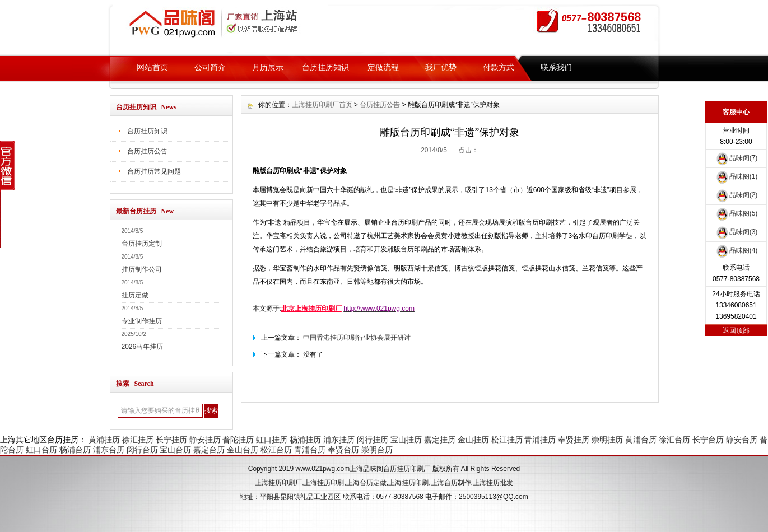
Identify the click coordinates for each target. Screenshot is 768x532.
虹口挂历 (272, 440)
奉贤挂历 (574, 440)
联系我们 (556, 67)
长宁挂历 (171, 440)
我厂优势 (441, 67)
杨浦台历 (75, 450)
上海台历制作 (451, 483)
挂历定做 (135, 295)
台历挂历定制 (142, 244)
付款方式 (499, 67)
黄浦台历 (641, 440)
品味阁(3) (736, 232)
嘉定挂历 (440, 440)
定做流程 (383, 67)
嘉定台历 (209, 450)
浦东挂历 (339, 440)
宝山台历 (175, 450)
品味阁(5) (736, 213)
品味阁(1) (736, 176)
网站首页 (152, 67)
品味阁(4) (736, 250)
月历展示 (268, 67)
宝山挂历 (406, 440)
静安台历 (742, 440)
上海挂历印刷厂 (278, 483)
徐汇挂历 (138, 440)
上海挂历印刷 (324, 483)
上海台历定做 (366, 483)
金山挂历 (473, 440)
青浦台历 (310, 450)
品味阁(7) (736, 158)
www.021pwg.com (322, 469)
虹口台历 (41, 450)
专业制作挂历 (142, 321)
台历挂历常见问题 (154, 171)
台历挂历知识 (325, 67)
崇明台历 (377, 450)
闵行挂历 (373, 440)
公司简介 (210, 67)
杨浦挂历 (305, 440)
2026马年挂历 (143, 347)
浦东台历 (109, 450)
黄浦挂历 (104, 440)
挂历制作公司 (142, 269)
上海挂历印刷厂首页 (322, 105)
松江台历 (276, 450)
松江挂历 (507, 440)
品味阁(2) (736, 195)
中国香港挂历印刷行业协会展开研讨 (357, 338)
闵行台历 (142, 450)
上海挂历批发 (493, 483)
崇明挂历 (607, 440)
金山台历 (243, 450)
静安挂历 (205, 440)
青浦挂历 (540, 440)
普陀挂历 (238, 440)
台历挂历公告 (147, 151)
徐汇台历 (674, 440)
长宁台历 (708, 440)
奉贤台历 (343, 450)
